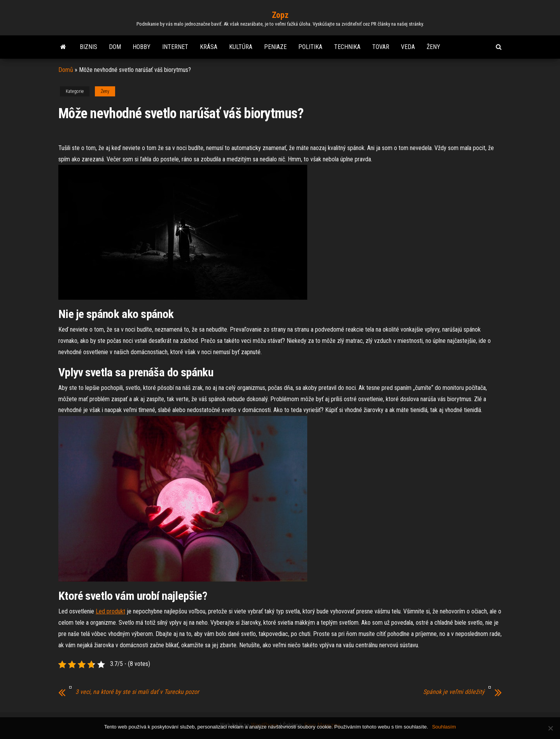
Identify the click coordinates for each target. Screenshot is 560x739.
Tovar (381, 47)
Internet (175, 47)
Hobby (142, 47)
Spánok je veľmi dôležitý (454, 692)
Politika (310, 47)
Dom (115, 47)
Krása (209, 47)
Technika (347, 47)
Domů (66, 70)
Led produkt (110, 611)
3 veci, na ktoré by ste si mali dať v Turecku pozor (137, 692)
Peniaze (275, 47)
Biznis (88, 47)
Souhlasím (444, 727)
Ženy (433, 47)
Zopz (280, 15)
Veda (408, 47)
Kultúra (241, 47)
